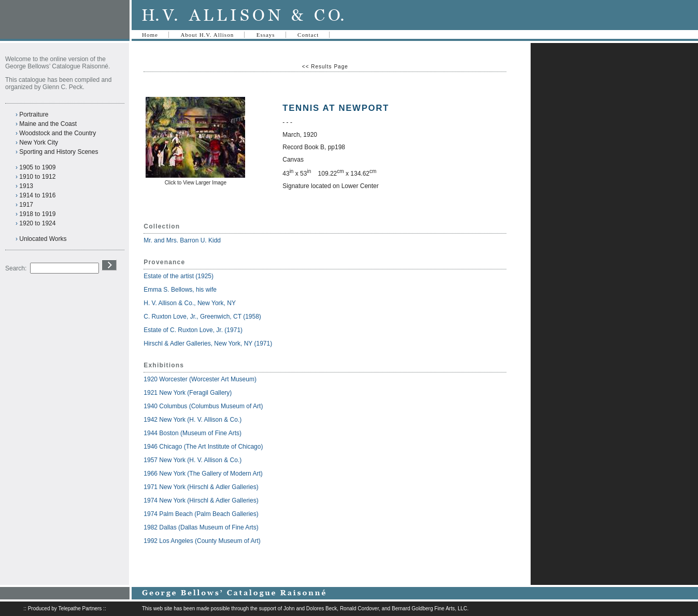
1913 (26, 186)
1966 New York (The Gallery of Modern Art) (203, 474)
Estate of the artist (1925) (179, 276)
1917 (26, 205)
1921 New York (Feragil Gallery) (188, 393)
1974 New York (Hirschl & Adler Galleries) (201, 500)
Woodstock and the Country (58, 133)
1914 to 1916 (37, 195)
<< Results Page (325, 67)
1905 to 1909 (37, 167)
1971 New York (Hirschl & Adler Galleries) (201, 487)
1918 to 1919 (37, 214)
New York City (39, 142)
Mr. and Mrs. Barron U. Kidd (182, 240)
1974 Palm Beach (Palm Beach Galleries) (201, 514)
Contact (308, 35)
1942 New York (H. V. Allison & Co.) (193, 420)
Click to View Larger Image (196, 183)
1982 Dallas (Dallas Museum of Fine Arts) (201, 527)
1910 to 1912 (37, 177)
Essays (266, 35)
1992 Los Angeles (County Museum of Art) (202, 541)
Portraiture (34, 114)
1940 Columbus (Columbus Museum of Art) (203, 406)
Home (150, 35)
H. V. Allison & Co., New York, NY (190, 303)
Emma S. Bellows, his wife (181, 290)
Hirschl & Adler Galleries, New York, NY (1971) (208, 343)
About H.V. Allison (207, 35)
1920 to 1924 (37, 223)
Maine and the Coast (48, 124)
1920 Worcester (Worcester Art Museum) (200, 379)
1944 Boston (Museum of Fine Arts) (193, 433)
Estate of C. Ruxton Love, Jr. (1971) (193, 330)
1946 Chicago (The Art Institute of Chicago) (203, 447)
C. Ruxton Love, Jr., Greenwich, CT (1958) (202, 317)
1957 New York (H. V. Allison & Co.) (193, 460)
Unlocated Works (43, 239)
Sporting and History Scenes (59, 152)
